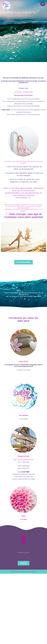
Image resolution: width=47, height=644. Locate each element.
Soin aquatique (23, 415)
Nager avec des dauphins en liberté (24, 460)
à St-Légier (23, 519)
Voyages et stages (24, 456)
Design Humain (24, 361)
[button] (24, 262)
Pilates (24, 516)
